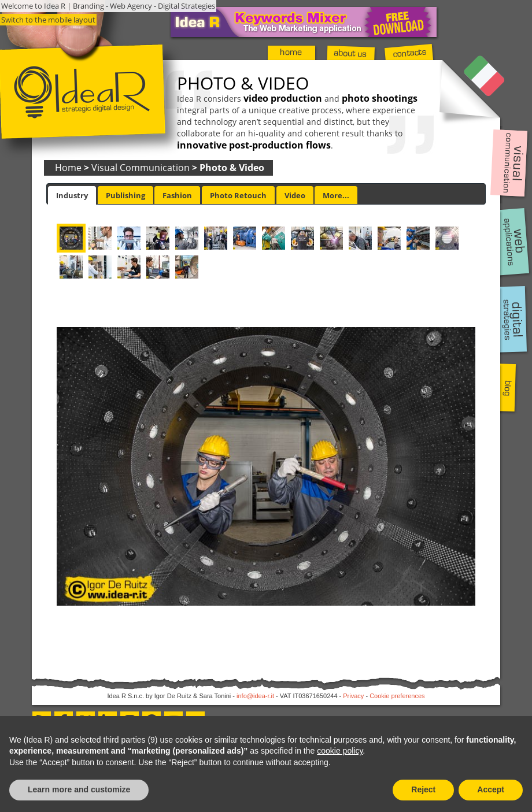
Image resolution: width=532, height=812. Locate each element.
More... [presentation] (336, 195)
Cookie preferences (397, 696)
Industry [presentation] (72, 195)
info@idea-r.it (255, 696)
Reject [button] (423, 789)
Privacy (353, 696)
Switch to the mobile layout (48, 20)
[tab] (72, 195)
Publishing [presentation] (125, 195)
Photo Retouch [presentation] (238, 195)
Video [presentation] (295, 195)
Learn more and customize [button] (79, 789)
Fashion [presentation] (177, 195)
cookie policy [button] (340, 751)
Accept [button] (491, 789)
